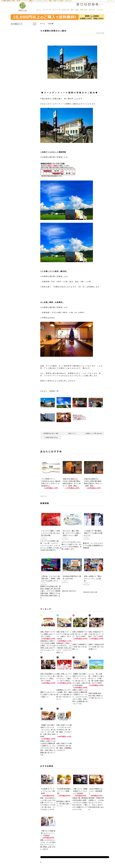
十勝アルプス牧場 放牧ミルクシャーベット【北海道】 (48, 833)
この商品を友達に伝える (51, 437)
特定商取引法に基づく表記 (51, 433)
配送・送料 (75, 10)
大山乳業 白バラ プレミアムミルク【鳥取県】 (48, 791)
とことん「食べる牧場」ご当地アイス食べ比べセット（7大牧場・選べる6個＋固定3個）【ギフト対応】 (96, 678)
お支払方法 (65, 10)
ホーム (39, 10)
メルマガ (100, 10)
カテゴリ (47, 10)
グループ (56, 10)
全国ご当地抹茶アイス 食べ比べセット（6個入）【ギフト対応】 (80, 634)
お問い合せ (84, 10)
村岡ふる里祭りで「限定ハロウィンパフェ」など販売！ (93, 579)
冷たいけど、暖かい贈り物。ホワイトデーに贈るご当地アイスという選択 (72, 533)
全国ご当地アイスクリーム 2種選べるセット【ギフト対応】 (48, 634)
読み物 (51, 24)
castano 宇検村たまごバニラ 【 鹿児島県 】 (96, 791)
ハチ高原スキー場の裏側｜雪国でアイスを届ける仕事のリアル (93, 533)
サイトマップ (111, 1)
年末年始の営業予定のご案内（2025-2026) (72, 577)
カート (101, 4)
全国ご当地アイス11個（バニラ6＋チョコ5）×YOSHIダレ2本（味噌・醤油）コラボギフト (64, 730)
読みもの (92, 10)
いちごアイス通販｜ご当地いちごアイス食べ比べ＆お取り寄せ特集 (51, 533)
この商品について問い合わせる (93, 433)
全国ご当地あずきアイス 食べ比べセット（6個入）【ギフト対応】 (96, 634)
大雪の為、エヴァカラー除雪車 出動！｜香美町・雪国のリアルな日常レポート (51, 579)
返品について (72, 433)
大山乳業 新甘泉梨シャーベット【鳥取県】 (64, 791)
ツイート (44, 496)
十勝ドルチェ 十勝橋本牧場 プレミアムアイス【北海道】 (80, 791)
